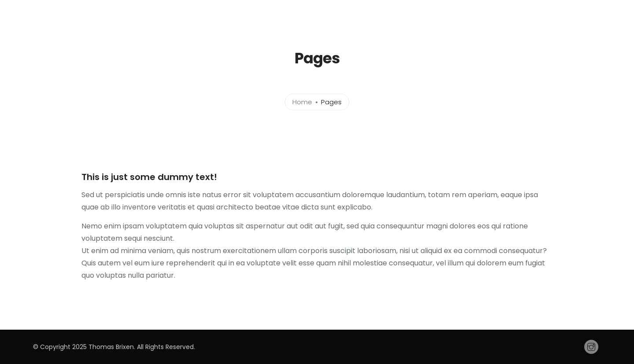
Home (302, 101)
